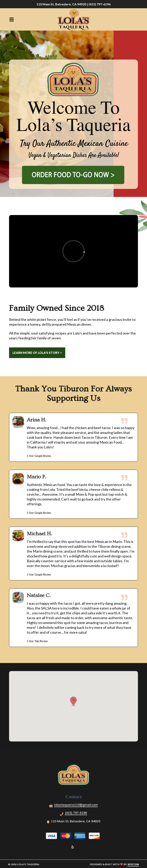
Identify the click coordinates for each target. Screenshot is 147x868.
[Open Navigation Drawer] (11, 20)
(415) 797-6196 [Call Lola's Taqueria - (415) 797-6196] (76, 813)
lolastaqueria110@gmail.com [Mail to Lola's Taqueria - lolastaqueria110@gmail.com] (76, 805)
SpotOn (133, 864)
